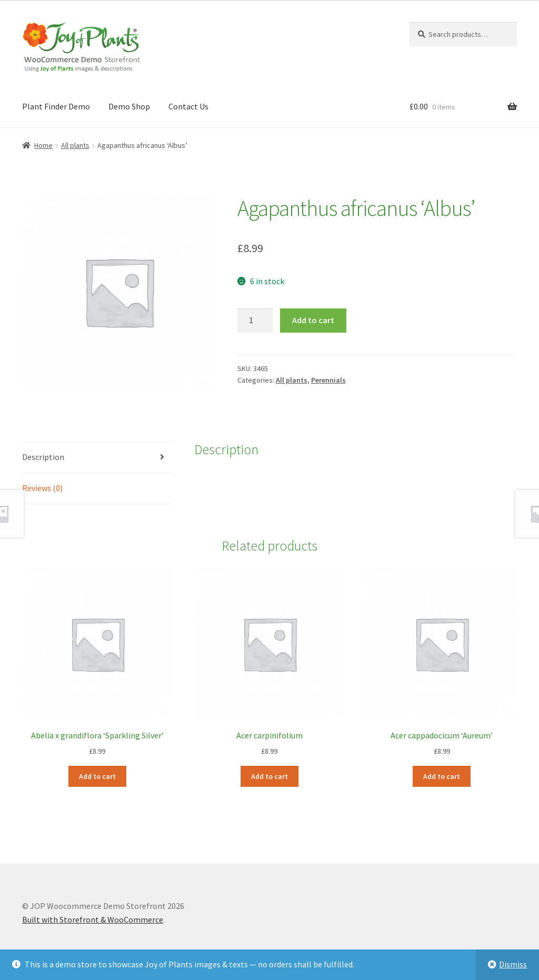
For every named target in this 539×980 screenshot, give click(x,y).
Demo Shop (129, 106)
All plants (75, 145)
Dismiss (513, 964)
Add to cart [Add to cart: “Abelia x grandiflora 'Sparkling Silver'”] (97, 776)
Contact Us (188, 106)
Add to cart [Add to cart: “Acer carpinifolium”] (269, 776)
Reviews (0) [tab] (42, 488)
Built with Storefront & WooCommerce (93, 919)
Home (43, 145)
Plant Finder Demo (56, 106)
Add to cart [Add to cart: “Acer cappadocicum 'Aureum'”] (442, 776)
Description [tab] (43, 457)
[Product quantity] (255, 321)
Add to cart (313, 320)
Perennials (328, 380)
